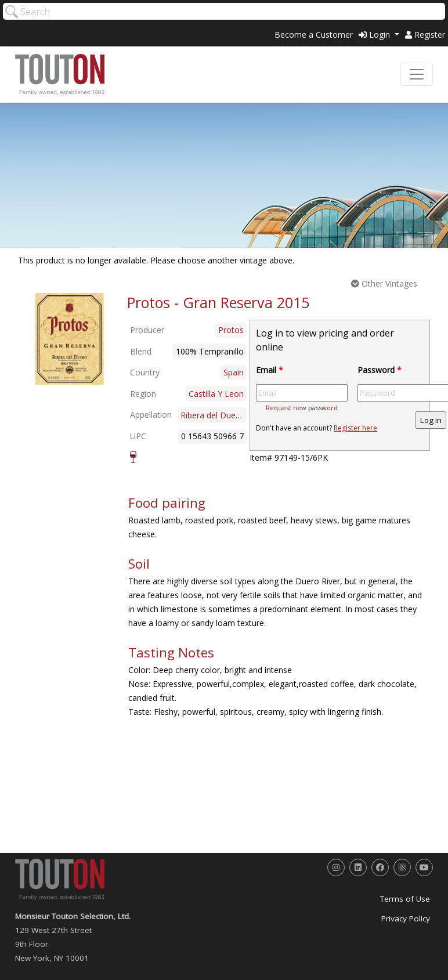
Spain (234, 372)
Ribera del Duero (212, 415)
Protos (231, 330)
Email (270, 370)
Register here (355, 428)
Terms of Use (405, 899)
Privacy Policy (406, 918)
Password (380, 370)
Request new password (302, 408)
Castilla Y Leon (216, 394)
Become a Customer (314, 35)
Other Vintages (384, 283)
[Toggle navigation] (417, 74)
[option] (70, 339)
